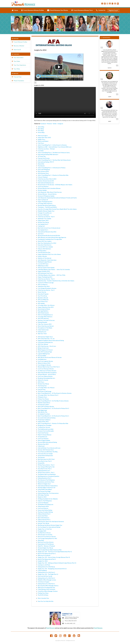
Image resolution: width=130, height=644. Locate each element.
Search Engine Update (44, 440)
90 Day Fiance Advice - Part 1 (46, 472)
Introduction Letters (43, 405)
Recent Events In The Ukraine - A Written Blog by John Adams (55, 185)
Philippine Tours (42, 397)
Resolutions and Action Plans (46, 482)
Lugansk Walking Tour (44, 354)
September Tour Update (44, 219)
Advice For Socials (43, 380)
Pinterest (49, 124)
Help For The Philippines (45, 501)
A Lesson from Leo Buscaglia (46, 431)
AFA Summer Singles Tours (45, 337)
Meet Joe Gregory (43, 136)
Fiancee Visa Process (44, 158)
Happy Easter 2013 (43, 421)
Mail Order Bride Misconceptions (47, 373)
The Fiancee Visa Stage (44, 491)
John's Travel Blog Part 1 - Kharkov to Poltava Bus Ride (53, 175)
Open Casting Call (43, 200)
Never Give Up (42, 292)
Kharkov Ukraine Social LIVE (46, 181)
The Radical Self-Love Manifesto (47, 474)
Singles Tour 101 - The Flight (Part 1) (48, 574)
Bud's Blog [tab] (41, 129)
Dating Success (42, 332)
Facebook (43, 124)
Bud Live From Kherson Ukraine (47, 537)
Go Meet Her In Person (44, 533)
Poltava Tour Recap (43, 399)
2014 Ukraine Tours (43, 173)
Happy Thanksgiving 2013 (45, 202)
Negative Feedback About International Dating (51, 340)
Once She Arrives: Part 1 (45, 469)
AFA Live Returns (43, 285)
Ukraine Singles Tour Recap (45, 548)
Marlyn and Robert (43, 141)
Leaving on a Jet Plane (44, 565)
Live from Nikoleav (43, 503)
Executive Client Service (45, 245)
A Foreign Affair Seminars (45, 203)
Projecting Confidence (44, 420)
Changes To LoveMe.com (45, 213)
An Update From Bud (44, 414)
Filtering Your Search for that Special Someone (51, 521)
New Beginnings (42, 410)
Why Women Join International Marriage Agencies (52, 237)
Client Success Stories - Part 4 (46, 217)
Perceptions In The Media (45, 328)
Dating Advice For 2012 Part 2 (46, 578)
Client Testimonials (43, 330)
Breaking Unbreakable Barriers (46, 378)
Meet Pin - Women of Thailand (46, 546)
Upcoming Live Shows (44, 309)
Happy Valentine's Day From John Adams (49, 254)
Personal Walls (42, 356)
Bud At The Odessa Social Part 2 (47, 559)
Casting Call (41, 226)
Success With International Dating (47, 442)
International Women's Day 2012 (47, 232)
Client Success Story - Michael (46, 149)
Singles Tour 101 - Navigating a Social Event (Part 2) (52, 569)
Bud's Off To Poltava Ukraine (46, 406)
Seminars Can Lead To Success (46, 320)
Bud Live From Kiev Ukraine (46, 542)
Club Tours (41, 143)
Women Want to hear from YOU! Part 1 (49, 367)
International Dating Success (46, 183)
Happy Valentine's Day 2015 (46, 307)
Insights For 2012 (43, 561)
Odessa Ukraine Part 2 (44, 514)
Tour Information (18, 58)
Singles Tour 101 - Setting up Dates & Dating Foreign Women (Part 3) (57, 563)
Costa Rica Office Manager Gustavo (48, 591)
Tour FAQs (16, 69)
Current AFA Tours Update (45, 247)
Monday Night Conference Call (47, 487)
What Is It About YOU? (44, 363)
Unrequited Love (42, 437)
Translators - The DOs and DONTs (47, 207)
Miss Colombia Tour (43, 598)
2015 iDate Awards (43, 313)
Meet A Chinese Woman (45, 435)
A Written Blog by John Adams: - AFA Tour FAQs (52, 275)
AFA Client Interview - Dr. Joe (46, 339)
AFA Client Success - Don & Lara (47, 346)
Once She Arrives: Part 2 (45, 461)
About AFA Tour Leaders (45, 241)
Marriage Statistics (43, 311)
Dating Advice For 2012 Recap (46, 567)
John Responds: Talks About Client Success (50, 192)
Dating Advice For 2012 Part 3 (46, 572)
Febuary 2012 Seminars (44, 249)
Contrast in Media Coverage (46, 283)
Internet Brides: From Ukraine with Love (49, 448)
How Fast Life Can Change (45, 454)
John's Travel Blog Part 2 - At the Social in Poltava (52, 168)
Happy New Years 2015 (44, 137)
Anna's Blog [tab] (41, 132)
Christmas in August (44, 582)
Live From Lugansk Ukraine (45, 361)
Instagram (60, 124)
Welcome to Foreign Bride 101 (46, 587)
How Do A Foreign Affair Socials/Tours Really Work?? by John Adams (57, 209)
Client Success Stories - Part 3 (46, 279)
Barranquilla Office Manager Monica (48, 586)
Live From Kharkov (43, 187)
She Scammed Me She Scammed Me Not (49, 235)
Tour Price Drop (42, 296)
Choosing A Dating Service (45, 342)
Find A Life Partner (43, 433)
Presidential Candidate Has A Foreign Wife (50, 239)
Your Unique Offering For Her (46, 467)
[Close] (35, 82)
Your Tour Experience (19, 65)
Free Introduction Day (44, 252)
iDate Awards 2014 (43, 506)
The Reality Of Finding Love (45, 504)
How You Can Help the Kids (46, 601)
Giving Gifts (41, 463)
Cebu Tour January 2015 (45, 324)
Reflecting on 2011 (43, 266)
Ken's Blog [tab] (41, 130)
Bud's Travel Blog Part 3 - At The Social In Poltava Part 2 (53, 408)
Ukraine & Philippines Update (46, 196)
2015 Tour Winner (43, 344)
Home (15, 10)
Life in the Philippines (44, 169)
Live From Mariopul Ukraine (46, 369)
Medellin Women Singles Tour (46, 211)
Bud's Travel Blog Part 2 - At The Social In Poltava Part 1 (53, 416)
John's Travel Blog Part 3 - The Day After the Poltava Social (54, 160)
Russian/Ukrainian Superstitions (47, 205)
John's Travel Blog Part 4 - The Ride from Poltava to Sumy (54, 153)
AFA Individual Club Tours (45, 273)
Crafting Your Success (44, 427)
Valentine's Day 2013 (44, 286)
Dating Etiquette (42, 322)
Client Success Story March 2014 (47, 179)
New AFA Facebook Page (45, 352)
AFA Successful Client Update (46, 268)
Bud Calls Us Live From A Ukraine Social (49, 228)
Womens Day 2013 (43, 444)
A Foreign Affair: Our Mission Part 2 (48, 395)
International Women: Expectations (48, 486)
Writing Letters (42, 251)
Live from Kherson (43, 508)
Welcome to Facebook (44, 555)
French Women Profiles (19, 42)
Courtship (41, 151)
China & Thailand (43, 177)
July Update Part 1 (43, 230)
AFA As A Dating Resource (45, 315)
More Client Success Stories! (46, 326)
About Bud (41, 540)
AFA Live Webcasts (43, 300)
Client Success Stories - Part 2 (46, 290)
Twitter (55, 124)
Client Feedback (42, 570)
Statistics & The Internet (45, 258)
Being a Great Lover (43, 348)
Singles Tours (41, 139)
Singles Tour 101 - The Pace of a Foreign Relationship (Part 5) (55, 552)
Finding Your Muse (43, 593)
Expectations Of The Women (46, 544)
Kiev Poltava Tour (43, 301)
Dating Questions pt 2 (44, 471)
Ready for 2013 (42, 497)
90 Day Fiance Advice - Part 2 (46, 465)
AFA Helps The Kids (43, 495)
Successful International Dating (47, 418)
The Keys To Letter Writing (45, 512)
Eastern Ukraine (42, 256)
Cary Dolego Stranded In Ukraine (47, 288)
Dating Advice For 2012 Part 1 (46, 584)
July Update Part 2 (43, 224)
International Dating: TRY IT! (46, 162)
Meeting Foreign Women (45, 262)
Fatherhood (41, 446)
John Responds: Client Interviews (47, 260)
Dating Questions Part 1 (45, 478)
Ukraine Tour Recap (43, 222)
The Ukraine (41, 166)
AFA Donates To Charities (45, 535)
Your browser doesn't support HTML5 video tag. (65, 102)
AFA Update (41, 303)
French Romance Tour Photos (58, 10)
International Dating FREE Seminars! (48, 154)
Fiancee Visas (17, 77)
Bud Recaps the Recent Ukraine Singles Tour (50, 525)
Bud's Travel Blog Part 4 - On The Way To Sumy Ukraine (53, 401)
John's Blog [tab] (41, 127)
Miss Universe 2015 (43, 171)
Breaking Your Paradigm (45, 425)
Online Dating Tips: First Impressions (48, 493)
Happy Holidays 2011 (44, 271)
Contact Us (101, 10)
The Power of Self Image (45, 391)
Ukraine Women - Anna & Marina (47, 194)
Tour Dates (16, 61)
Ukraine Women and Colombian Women (49, 188)
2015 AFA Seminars (43, 318)
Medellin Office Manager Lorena (47, 580)
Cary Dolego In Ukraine (44, 365)
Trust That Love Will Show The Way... (48, 452)
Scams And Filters (43, 516)
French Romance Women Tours (82, 10)
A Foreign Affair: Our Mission (46, 305)
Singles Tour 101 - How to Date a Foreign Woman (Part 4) (54, 557)
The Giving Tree (42, 386)
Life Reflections (42, 359)
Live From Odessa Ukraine (45, 376)
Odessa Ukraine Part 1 (44, 520)
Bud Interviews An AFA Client (46, 459)
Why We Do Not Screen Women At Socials (50, 357)
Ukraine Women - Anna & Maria (47, 374)
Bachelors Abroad (43, 298)
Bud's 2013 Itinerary (44, 518)
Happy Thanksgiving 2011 (45, 277)
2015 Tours (41, 382)
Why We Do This (43, 412)
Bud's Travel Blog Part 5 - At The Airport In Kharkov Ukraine (55, 393)
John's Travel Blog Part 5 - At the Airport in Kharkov (52, 145)
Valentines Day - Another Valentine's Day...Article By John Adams (56, 281)
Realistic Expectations (44, 403)
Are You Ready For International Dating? (49, 527)
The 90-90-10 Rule (43, 595)
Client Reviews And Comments (46, 589)
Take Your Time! (42, 334)
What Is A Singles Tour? (44, 484)
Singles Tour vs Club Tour (45, 529)
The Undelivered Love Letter (46, 429)
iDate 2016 (41, 164)
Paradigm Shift (42, 531)
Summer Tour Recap (43, 523)
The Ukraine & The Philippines (46, 480)
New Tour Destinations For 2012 (47, 243)
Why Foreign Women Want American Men (50, 550)
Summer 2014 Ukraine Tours (46, 450)
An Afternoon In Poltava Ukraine (47, 371)
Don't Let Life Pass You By (45, 576)
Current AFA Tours (43, 264)
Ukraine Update (42, 190)
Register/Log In (113, 10)
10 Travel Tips (42, 156)
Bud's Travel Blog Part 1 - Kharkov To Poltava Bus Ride (53, 423)
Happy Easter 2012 (43, 220)
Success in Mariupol (43, 215)
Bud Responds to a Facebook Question (49, 476)
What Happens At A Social (45, 350)
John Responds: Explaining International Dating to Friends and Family (57, 198)
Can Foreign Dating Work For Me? (47, 538)
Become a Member (18, 46)
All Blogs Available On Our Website (48, 499)
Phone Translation (18, 81)
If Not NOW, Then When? (45, 489)
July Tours (41, 234)
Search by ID (16, 50)
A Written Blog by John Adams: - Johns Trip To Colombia (54, 269)
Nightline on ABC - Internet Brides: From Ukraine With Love (55, 147)
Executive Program (43, 294)
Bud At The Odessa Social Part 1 (47, 553)
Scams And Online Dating (45, 510)
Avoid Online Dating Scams (45, 455)
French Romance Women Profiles (33, 10)
